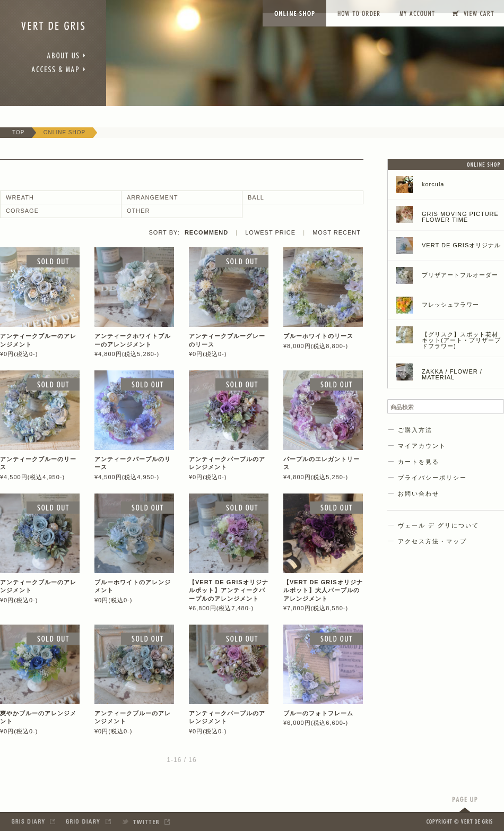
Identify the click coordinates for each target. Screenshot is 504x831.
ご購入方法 (415, 430)
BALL (256, 197)
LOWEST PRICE (270, 232)
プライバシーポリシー (432, 478)
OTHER (138, 211)
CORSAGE (22, 211)
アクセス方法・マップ (432, 541)
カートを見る (419, 462)
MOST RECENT (337, 232)
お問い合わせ (419, 494)
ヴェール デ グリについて (438, 525)
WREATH (20, 197)
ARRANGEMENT (153, 197)
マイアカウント (422, 446)
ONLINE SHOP (64, 132)
